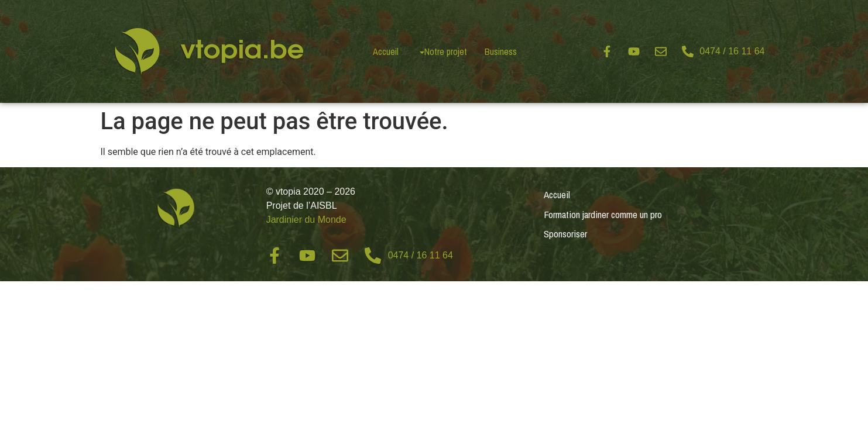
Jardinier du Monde (306, 220)
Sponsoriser (565, 234)
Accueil (386, 51)
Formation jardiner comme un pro (603, 214)
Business (501, 51)
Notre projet (446, 51)
